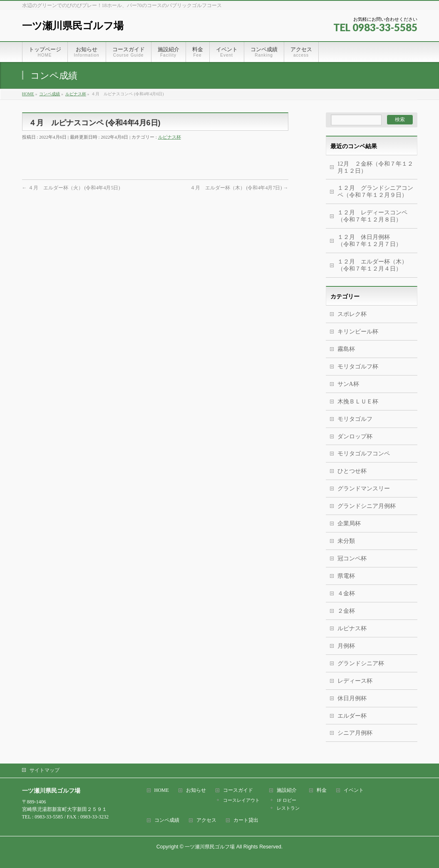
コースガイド (238, 790)
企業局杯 (349, 524)
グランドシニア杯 (361, 663)
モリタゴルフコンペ (364, 454)
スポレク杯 (352, 314)
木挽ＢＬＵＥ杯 (358, 402)
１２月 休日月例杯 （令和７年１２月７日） (377, 241)
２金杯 (346, 611)
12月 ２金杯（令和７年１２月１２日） (375, 167)
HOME (162, 790)
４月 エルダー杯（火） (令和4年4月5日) (71, 188)
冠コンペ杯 (352, 558)
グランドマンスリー (364, 489)
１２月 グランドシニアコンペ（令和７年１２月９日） (375, 192)
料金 (322, 790)
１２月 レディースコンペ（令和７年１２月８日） (372, 216)
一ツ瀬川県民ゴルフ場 (73, 26)
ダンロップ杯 (355, 436)
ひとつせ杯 (352, 471)
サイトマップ (45, 770)
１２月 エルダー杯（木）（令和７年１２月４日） (372, 265)
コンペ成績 (167, 820)
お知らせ (196, 790)
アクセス (206, 820)
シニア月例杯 (355, 733)
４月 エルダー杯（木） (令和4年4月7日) (239, 188)
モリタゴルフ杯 (358, 367)
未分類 (346, 541)
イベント (354, 790)
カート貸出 (246, 820)
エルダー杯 (352, 716)
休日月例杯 (352, 698)
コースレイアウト (241, 800)
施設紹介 (287, 790)
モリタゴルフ (355, 419)
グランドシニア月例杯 (367, 506)
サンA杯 (348, 384)
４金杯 (346, 593)
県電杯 (346, 576)
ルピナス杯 (170, 137)
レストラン (288, 808)
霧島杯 (346, 349)
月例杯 (346, 646)
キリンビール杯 (358, 332)
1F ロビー (286, 800)
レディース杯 (355, 681)
